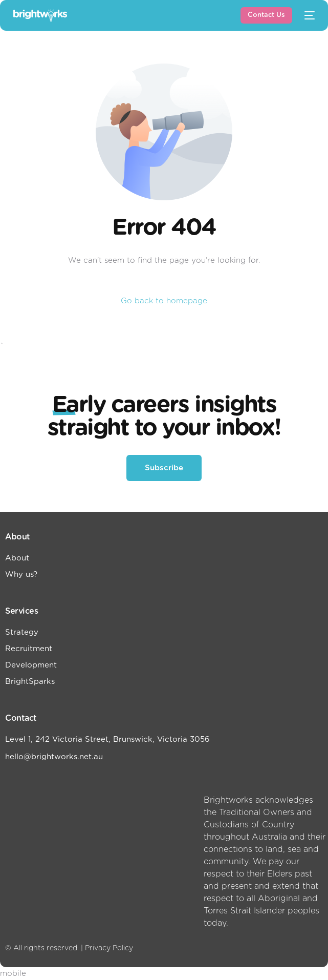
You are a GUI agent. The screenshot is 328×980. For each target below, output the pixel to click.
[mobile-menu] (309, 15)
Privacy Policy (109, 948)
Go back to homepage (164, 301)
